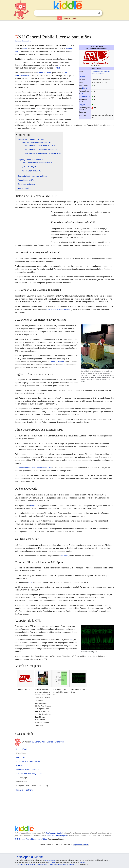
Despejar (94, 13)
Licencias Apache (57, 362)
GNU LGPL (21, 757)
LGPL (30, 582)
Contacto (71, 865)
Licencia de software (25, 790)
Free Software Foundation (101, 72)
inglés (24, 48)
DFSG (85, 88)
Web (60, 18)
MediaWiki (83, 862)
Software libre (84, 96)
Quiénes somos (41, 865)
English (75, 18)
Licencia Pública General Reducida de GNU (34, 468)
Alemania (65, 556)
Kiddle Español (20, 865)
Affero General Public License (28, 761)
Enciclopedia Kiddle (54, 833)
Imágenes (67, 18)
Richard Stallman (98, 74)
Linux (38, 109)
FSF (82, 93)
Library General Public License (58, 310)
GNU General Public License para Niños (31, 839)
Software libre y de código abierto (30, 774)
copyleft (57, 68)
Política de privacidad (57, 865)
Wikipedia (51, 862)
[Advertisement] (64, 27)
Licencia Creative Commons (28, 770)
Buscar (99, 13)
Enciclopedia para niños (23, 41)
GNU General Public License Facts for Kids (47, 742)
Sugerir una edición (81, 845)
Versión (82, 77)
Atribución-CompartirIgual (57, 836)
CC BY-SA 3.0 (50, 860)
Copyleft (82, 105)
